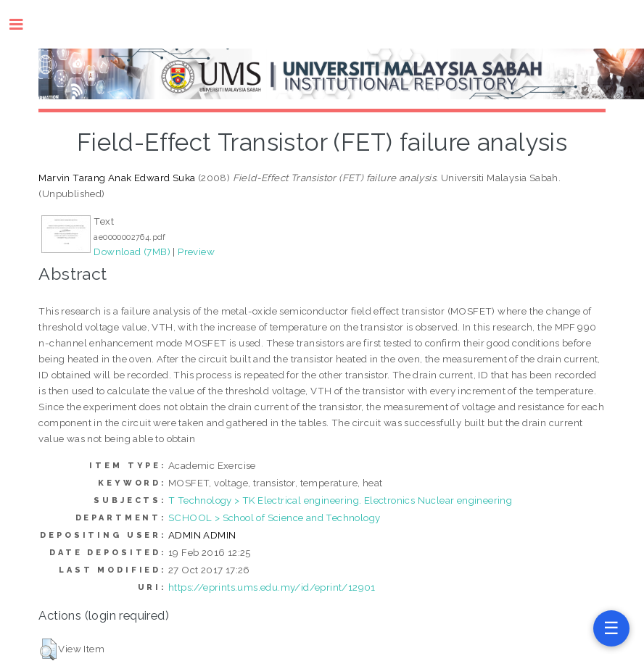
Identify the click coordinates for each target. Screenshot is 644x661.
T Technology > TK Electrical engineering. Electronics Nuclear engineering (340, 500)
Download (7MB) (132, 251)
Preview (196, 251)
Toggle (24, 24)
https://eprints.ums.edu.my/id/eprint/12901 (272, 587)
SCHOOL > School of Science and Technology (274, 517)
